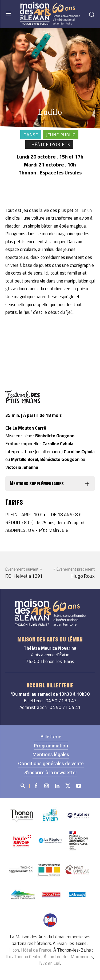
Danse (31, 135)
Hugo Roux (83, 576)
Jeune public (61, 135)
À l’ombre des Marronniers (68, 957)
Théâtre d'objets (49, 144)
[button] (50, 484)
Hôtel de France (36, 950)
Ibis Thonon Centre (24, 957)
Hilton (13, 950)
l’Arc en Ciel (50, 963)
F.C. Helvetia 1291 (24, 576)
